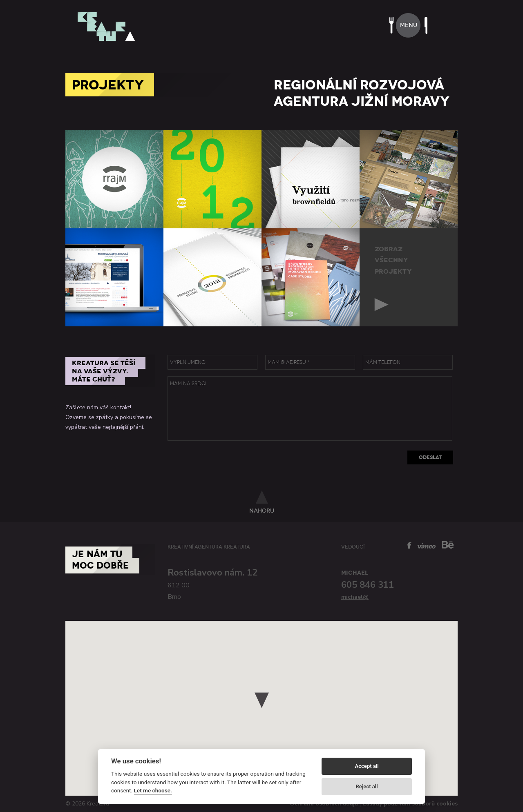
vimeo (426, 546)
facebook (409, 545)
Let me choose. (153, 790)
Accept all (367, 766)
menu (409, 25)
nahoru (262, 511)
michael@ (355, 597)
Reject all (367, 786)
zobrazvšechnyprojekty (393, 260)
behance (448, 545)
